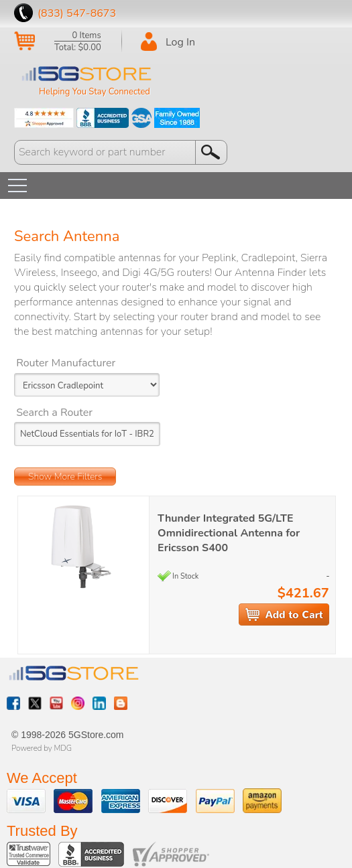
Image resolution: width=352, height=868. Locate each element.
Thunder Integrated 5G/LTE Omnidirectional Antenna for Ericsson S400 (229, 533)
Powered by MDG (42, 748)
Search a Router (54, 413)
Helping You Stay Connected (95, 92)
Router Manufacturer (66, 363)
